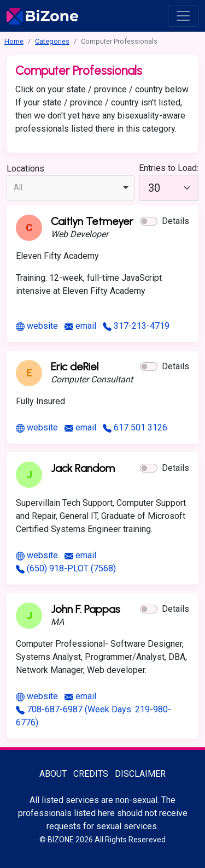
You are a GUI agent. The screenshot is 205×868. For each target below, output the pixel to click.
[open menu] (183, 16)
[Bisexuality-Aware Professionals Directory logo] (42, 16)
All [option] (18, 187)
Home (14, 41)
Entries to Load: (169, 168)
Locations (25, 169)
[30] (169, 188)
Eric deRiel (75, 367)
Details (175, 221)
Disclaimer (140, 774)
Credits (91, 774)
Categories (52, 41)
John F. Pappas (86, 609)
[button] (149, 221)
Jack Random (83, 468)
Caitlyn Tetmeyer (92, 221)
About (53, 774)
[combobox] (71, 188)
